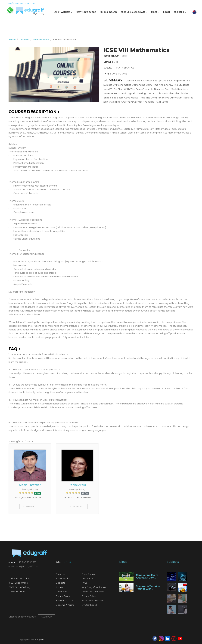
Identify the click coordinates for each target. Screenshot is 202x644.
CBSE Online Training (19, 587)
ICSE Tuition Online (18, 583)
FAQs (84, 583)
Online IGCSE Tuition (19, 578)
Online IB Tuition (17, 592)
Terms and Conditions (93, 592)
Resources (61, 592)
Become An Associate (134, 12)
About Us (61, 574)
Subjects (61, 583)
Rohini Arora (77, 485)
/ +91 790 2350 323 (22, 3)
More (155, 12)
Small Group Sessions (93, 600)
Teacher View (41, 40)
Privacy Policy (89, 596)
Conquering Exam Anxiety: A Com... (147, 576)
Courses (24, 40)
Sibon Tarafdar (30, 485)
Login (167, 12)
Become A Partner (66, 605)
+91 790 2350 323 (27, 562)
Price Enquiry (88, 574)
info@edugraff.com (27, 567)
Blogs (123, 562)
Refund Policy (63, 596)
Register (180, 12)
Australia (47, 617)
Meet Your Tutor (86, 12)
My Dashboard (108, 12)
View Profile (30, 506)
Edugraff (39, 640)
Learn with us (63, 12)
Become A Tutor (64, 600)
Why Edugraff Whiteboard (95, 587)
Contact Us (87, 578)
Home (12, 40)
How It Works (63, 578)
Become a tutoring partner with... (148, 587)
